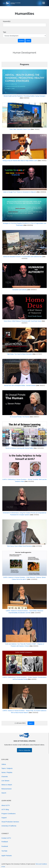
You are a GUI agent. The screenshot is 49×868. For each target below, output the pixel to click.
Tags (5, 32)
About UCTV (6, 805)
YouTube (4, 851)
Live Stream (5, 781)
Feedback (5, 842)
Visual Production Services (10, 822)
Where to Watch (7, 785)
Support (4, 818)
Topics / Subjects (7, 768)
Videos (4, 764)
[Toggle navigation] (43, 3)
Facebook (5, 846)
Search (4, 793)
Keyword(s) (7, 21)
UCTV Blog (5, 809)
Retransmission (7, 789)
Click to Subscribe (24, 750)
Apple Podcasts (7, 856)
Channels (5, 777)
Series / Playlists (7, 772)
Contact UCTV (6, 838)
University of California (9, 826)
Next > (31, 723)
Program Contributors (8, 814)
